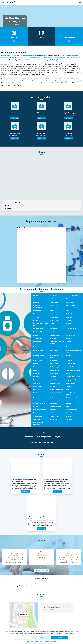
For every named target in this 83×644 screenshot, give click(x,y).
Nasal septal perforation (73, 370)
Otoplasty (36, 302)
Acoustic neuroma (55, 383)
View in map (23, 615)
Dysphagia (53, 377)
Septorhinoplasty (55, 373)
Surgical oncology (39, 355)
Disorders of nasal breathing (71, 399)
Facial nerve (37, 370)
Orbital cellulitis (38, 386)
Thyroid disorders (55, 335)
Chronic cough (38, 360)
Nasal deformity (38, 329)
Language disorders (72, 380)
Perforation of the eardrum (71, 394)
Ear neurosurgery (55, 317)
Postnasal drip (54, 416)
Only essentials (41, 638)
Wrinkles (36, 393)
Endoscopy (53, 338)
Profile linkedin (23, 586)
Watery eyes (53, 360)
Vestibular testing (71, 367)
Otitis (68, 311)
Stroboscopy (37, 383)
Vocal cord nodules (39, 347)
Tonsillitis (69, 317)
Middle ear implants (72, 332)
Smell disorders (38, 416)
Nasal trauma (54, 329)
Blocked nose (54, 299)
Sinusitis (68, 324)
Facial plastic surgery (72, 296)
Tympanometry (38, 317)
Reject (23, 638)
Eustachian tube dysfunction (38, 424)
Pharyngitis (37, 320)
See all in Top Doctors (41, 570)
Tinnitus (52, 314)
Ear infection (53, 419)
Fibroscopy (69, 320)
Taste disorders (38, 419)
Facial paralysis (70, 305)
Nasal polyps (37, 342)
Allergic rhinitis (54, 350)
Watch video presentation (15, 26)
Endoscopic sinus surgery (41, 350)
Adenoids (52, 332)
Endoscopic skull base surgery (56, 356)
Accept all (59, 638)
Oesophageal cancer (56, 406)
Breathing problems (72, 347)
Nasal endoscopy (71, 329)
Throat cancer (54, 320)
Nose (67, 406)
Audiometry (69, 314)
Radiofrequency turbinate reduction (57, 343)
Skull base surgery (55, 413)
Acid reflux (69, 360)
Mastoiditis (53, 386)
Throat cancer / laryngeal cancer (73, 351)
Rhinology (36, 398)
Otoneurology (37, 373)
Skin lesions (37, 413)
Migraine (69, 355)
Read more (15, 118)
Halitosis (36, 335)
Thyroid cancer (70, 335)
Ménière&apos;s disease (73, 377)
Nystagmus (69, 338)
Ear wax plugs (54, 364)
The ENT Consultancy (43, 64)
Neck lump (53, 410)
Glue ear (68, 403)
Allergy (68, 390)
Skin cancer (53, 296)
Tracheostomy (37, 338)
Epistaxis (36, 390)
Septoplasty (37, 377)
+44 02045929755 (51, 609)
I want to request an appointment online (42, 442)
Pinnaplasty (37, 406)
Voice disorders (54, 347)
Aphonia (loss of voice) (56, 380)
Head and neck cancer (40, 410)
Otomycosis (69, 386)
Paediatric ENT (38, 332)
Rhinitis (52, 324)
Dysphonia (69, 342)
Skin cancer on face (72, 410)
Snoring (36, 296)
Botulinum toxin (54, 302)
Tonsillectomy (70, 413)
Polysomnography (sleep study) (41, 325)
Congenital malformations (38, 306)
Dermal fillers (70, 302)
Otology (52, 311)
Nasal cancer (37, 311)
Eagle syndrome (54, 370)
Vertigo (68, 373)
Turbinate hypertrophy (56, 390)
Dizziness (36, 380)
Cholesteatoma (70, 383)
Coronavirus (70, 416)
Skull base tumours (55, 393)
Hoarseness (53, 403)
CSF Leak (69, 299)
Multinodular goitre (55, 367)
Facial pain (36, 364)
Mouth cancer (54, 305)
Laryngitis (69, 419)
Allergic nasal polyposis (40, 403)
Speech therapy (71, 364)
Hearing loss (53, 398)
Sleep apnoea (37, 299)
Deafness (36, 314)
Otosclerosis (37, 367)
